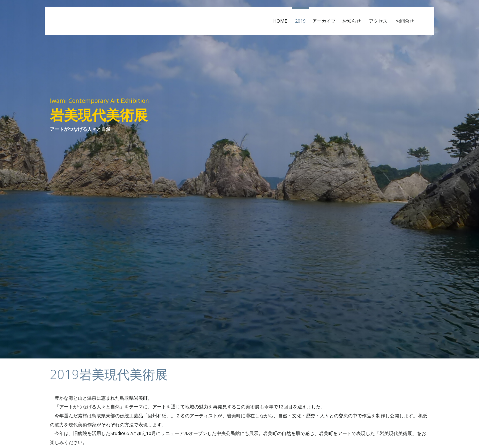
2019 (300, 21)
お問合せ (407, 21)
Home (282, 21)
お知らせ (354, 21)
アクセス (381, 21)
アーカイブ (324, 21)
